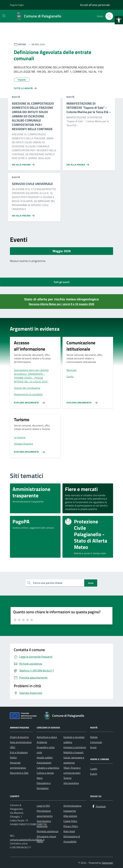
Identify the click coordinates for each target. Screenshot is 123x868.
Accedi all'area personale (95, 5)
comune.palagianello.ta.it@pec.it (27, 840)
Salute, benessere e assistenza (74, 760)
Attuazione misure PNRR (46, 839)
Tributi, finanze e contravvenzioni (72, 770)
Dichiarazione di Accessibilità (72, 839)
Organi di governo (19, 737)
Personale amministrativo (18, 765)
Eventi (94, 774)
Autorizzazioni (44, 763)
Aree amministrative (21, 742)
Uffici (13, 747)
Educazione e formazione (44, 786)
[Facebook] (99, 806)
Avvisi (93, 747)
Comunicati (96, 742)
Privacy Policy (71, 826)
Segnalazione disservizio (44, 824)
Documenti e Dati (19, 773)
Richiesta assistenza (47, 831)
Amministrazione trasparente (72, 808)
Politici (13, 757)
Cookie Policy (70, 821)
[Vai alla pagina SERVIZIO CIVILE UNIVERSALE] (24, 214)
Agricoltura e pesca (47, 737)
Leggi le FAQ (43, 806)
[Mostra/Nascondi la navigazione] (4, 16)
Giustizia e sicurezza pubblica (74, 740)
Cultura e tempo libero (45, 775)
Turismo (67, 778)
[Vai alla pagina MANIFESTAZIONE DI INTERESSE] (78, 163)
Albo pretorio (70, 816)
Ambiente (42, 742)
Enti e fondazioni (19, 752)
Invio (91, 583)
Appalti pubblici (45, 757)
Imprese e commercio (75, 747)
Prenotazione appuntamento (45, 813)
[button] (119, 20)
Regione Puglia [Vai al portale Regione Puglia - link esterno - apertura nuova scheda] (17, 5)
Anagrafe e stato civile (46, 750)
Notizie (94, 737)
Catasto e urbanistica (48, 768)
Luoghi (94, 769)
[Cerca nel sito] (109, 16)
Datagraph (107, 863)
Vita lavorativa (71, 783)
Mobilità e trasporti (73, 752)
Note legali (69, 831)
